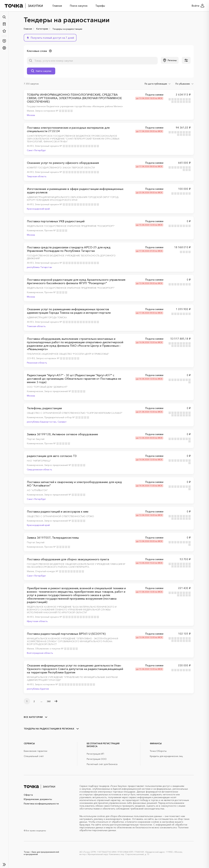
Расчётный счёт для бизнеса (102, 764)
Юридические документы (38, 799)
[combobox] (158, 84)
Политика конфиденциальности (41, 804)
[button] (50, 38)
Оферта (28, 795)
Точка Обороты (158, 751)
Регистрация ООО (97, 759)
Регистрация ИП (95, 754)
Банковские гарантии (35, 751)
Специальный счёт (34, 756)
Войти (198, 6)
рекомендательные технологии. (135, 825)
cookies (101, 816)
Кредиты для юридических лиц (166, 756)
